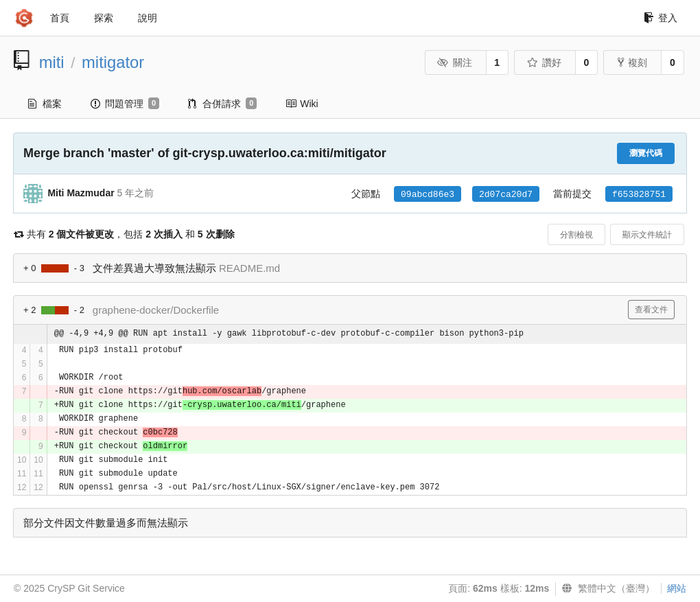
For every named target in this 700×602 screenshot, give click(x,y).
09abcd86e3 (428, 195)
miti (52, 62)
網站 (677, 588)
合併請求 (222, 104)
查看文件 (651, 310)
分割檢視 (576, 235)
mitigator (113, 62)
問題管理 (125, 104)
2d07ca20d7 (506, 195)
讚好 (544, 62)
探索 (104, 18)
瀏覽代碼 (646, 153)
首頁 (60, 18)
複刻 (632, 62)
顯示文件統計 (647, 235)
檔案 (45, 104)
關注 (455, 62)
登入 (661, 18)
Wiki (302, 104)
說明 (148, 18)
